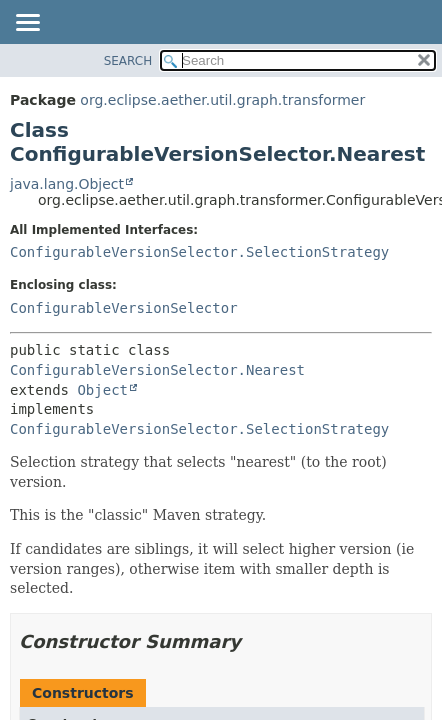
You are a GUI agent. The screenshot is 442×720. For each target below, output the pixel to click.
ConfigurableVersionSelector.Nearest (157, 370)
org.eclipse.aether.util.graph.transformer (222, 100)
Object (102, 390)
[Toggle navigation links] (27, 24)
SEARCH (128, 61)
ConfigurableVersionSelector (124, 308)
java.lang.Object (67, 184)
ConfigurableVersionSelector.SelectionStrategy (199, 252)
